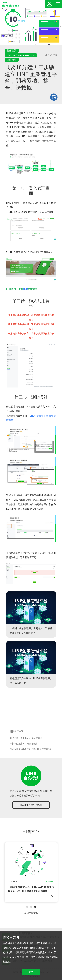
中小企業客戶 (18, 744)
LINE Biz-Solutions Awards (25, 749)
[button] (27, 907)
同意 (31, 972)
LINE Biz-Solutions (21, 738)
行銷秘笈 (33, 744)
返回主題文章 (31, 913)
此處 (25, 289)
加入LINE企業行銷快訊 (31, 805)
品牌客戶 (38, 738)
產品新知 (46, 749)
